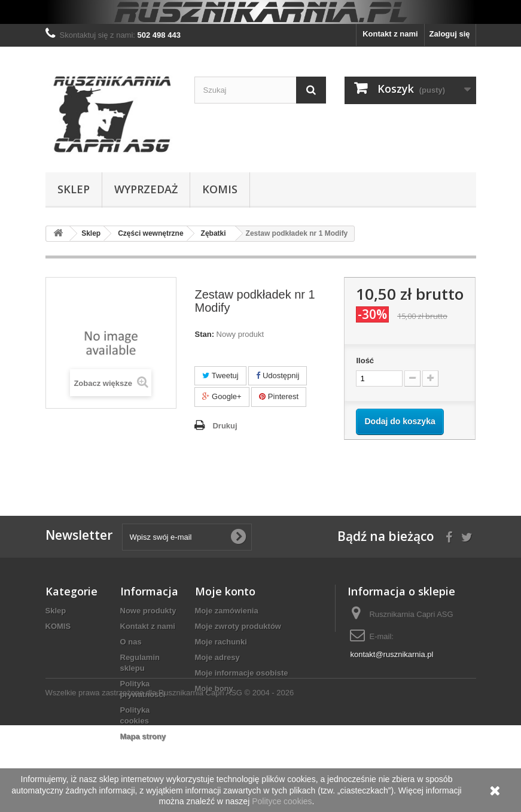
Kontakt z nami (390, 34)
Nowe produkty (148, 611)
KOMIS (220, 189)
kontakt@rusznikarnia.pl (391, 654)
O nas (131, 642)
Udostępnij (278, 375)
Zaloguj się (450, 34)
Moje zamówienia (227, 611)
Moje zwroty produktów (238, 626)
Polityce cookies (282, 801)
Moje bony (214, 688)
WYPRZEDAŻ (146, 189)
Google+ (222, 396)
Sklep (74, 189)
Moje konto (225, 591)
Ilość (365, 361)
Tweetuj (220, 375)
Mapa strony (143, 736)
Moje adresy (217, 657)
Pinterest (279, 396)
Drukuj (225, 426)
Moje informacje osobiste (242, 673)
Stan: (204, 334)
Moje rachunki (221, 642)
